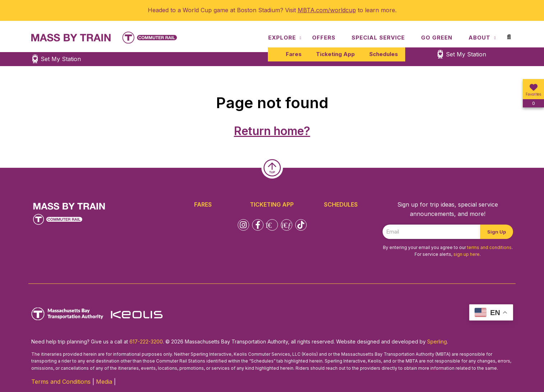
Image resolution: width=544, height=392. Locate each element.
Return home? (272, 131)
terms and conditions (489, 247)
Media (104, 382)
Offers (324, 38)
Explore (282, 38)
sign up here (467, 254)
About (479, 38)
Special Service (378, 38)
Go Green (437, 38)
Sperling (437, 342)
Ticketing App (335, 54)
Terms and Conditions (61, 382)
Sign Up (497, 232)
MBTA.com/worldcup (327, 10)
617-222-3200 (146, 342)
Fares (294, 54)
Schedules (384, 54)
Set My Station (466, 54)
